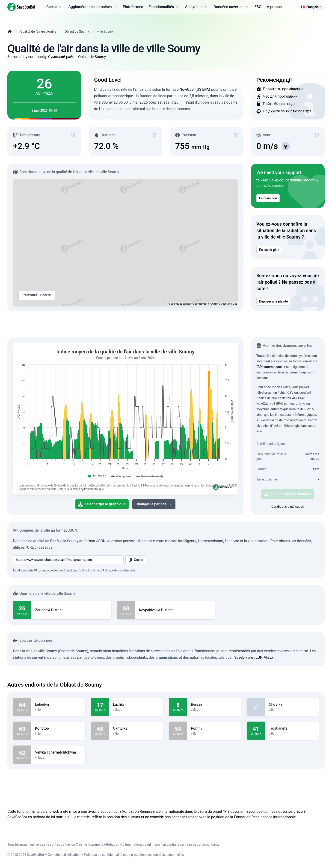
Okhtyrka (136, 728)
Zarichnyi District (49, 610)
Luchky (136, 705)
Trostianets (292, 728)
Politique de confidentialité (119, 571)
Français (311, 7)
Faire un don (268, 198)
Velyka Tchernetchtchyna (58, 752)
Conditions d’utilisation (78, 571)
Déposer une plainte (274, 301)
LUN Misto (264, 657)
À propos (274, 7)
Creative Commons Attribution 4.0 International (110, 845)
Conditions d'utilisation (288, 507)
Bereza (214, 705)
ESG (258, 7)
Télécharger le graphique (102, 504)
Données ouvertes (231, 7)
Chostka (292, 705)
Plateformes (133, 7)
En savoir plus (269, 250)
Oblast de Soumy (77, 32)
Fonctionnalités (164, 7)
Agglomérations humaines (93, 7)
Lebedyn (58, 705)
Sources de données (181, 304)
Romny (214, 728)
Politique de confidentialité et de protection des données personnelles (134, 855)
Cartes (55, 7)
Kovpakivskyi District (156, 610)
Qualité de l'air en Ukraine (38, 32)
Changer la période (154, 504)
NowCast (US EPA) (195, 89)
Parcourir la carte (37, 295)
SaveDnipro (244, 657)
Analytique (197, 7)
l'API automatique (269, 367)
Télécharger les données (287, 494)
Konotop (58, 728)
